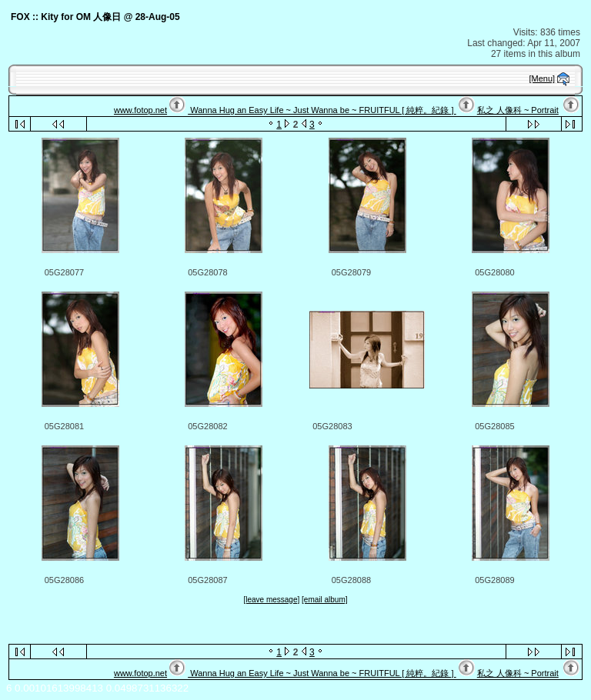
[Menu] (543, 78)
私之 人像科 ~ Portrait (518, 110)
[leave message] (271, 600)
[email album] (324, 600)
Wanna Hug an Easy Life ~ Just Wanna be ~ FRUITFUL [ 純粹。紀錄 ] (322, 110)
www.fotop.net (140, 110)
